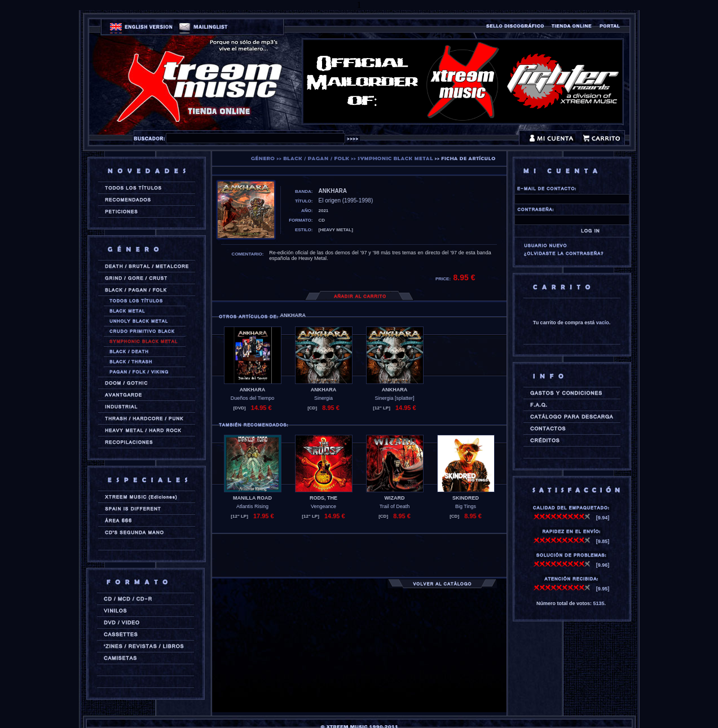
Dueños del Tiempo (253, 398)
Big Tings (466, 506)
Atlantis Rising (252, 506)
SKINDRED (466, 498)
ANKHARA (253, 390)
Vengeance (323, 506)
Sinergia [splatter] (394, 398)
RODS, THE (323, 498)
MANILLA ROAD (252, 498)
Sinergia (323, 398)
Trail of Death (395, 506)
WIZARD (395, 498)
